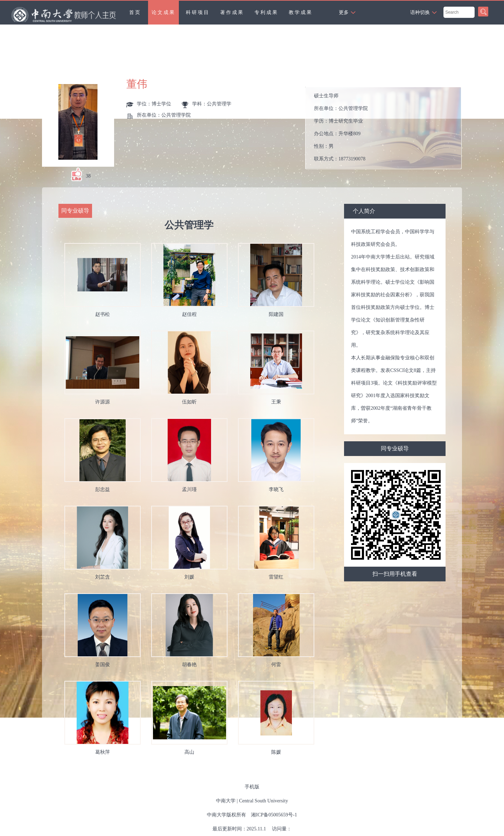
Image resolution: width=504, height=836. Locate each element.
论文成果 (163, 12)
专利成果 (266, 12)
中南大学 (226, 801)
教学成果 (301, 12)
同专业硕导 (395, 448)
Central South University (264, 801)
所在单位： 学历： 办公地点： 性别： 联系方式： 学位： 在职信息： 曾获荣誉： (386, 128)
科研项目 (198, 12)
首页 (135, 12)
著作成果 (232, 12)
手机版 (252, 787)
